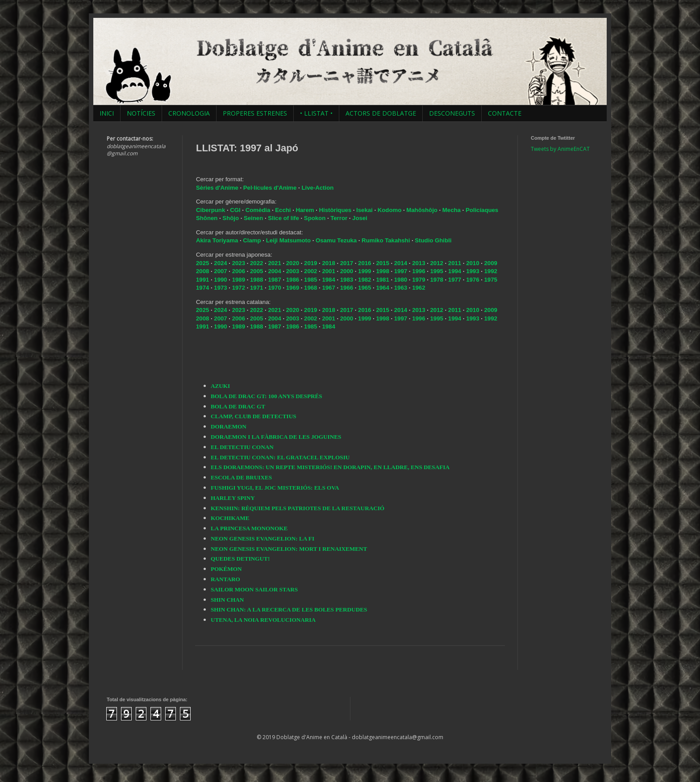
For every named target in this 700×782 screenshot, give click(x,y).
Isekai (365, 210)
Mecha (452, 210)
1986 (293, 280)
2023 (239, 263)
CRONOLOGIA (189, 113)
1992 (491, 271)
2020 (293, 263)
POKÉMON (226, 569)
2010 (473, 263)
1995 (436, 271)
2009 (491, 263)
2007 (220, 271)
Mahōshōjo (422, 210)
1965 (365, 288)
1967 (328, 288)
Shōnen (208, 218)
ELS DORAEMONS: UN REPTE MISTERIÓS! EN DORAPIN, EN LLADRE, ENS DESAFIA (330, 467)
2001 (328, 271)
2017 (347, 263)
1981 (382, 280)
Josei (360, 218)
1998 (382, 271)
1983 (347, 280)
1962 (419, 288)
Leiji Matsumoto (288, 240)
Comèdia (259, 210)
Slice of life (283, 218)
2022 (256, 263)
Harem (306, 210)
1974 (202, 288)
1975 (491, 280)
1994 (455, 271)
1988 (256, 280)
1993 (473, 271)
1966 (347, 288)
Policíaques (482, 210)
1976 (473, 280)
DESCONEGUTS (452, 113)
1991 (202, 280)
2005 (256, 271)
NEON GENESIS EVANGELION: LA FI (262, 539)
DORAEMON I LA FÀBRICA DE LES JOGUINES (276, 437)
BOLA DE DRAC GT (238, 406)
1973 (220, 288)
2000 (347, 271)
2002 (310, 271)
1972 (239, 288)
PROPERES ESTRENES (255, 113)
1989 (239, 280)
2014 (401, 263)
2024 (220, 263)
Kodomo (390, 210)
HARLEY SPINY (233, 498)
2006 (239, 271)
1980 (401, 280)
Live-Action (317, 188)
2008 (202, 271)
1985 (310, 280)
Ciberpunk (211, 210)
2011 (455, 263)
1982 (365, 280)
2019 (310, 263)
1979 (419, 280)
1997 (401, 271)
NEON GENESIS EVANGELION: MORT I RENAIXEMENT (289, 549)
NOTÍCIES (141, 113)
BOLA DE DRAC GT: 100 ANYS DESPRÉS (267, 396)
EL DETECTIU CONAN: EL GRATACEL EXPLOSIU (280, 457)
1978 (436, 280)
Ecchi (284, 210)
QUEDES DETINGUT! (240, 559)
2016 (365, 263)
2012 (436, 263)
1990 (220, 280)
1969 (293, 288)
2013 (419, 263)
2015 (382, 263)
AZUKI (220, 386)
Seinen (254, 218)
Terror (340, 218)
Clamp (252, 240)
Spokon (316, 218)
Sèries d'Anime (217, 188)
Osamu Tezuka (336, 240)
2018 (328, 263)
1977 (455, 280)
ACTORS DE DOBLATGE (381, 113)
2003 (293, 271)
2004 (274, 271)
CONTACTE (505, 113)
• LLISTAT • (316, 113)
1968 (310, 288)
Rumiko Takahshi (386, 240)
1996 (419, 271)
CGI (236, 210)
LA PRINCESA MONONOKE (249, 528)
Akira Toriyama (217, 240)
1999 (365, 271)
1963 (401, 288)
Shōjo (231, 218)
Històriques (336, 210)
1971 (256, 288)
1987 (274, 280)
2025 (202, 263)
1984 (328, 280)
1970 (274, 288)
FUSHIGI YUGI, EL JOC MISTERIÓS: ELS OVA (275, 488)
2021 (274, 263)
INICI (107, 113)
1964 (382, 288)
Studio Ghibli (433, 240)
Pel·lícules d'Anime (270, 188)
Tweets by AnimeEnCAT (560, 149)
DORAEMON (229, 426)
